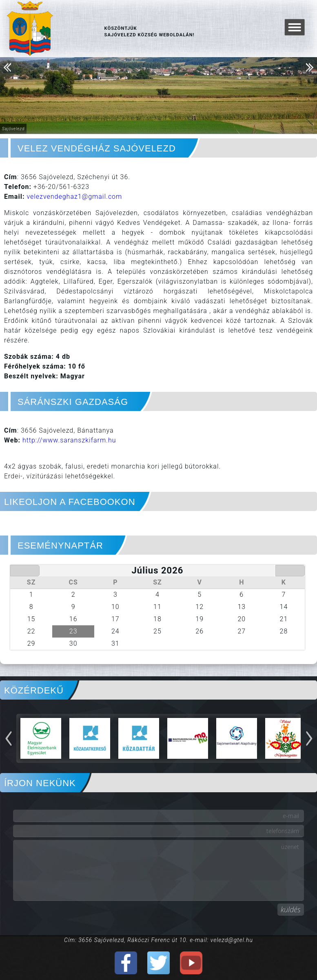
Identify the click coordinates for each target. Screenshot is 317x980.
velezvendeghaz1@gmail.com (74, 197)
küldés (291, 909)
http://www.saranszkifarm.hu (69, 440)
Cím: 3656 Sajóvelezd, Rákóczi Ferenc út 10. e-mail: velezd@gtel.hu (158, 940)
